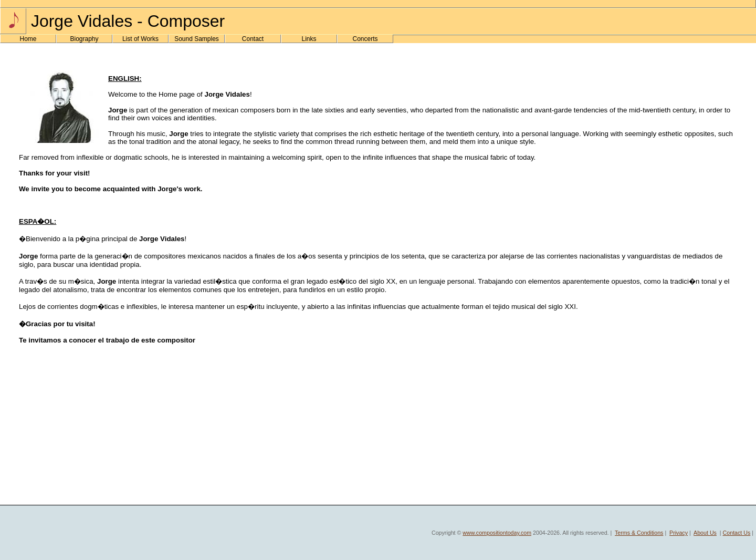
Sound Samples (197, 39)
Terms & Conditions (639, 533)
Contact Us (737, 533)
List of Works (140, 39)
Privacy (679, 533)
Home (28, 39)
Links (309, 39)
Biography (84, 39)
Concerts (365, 39)
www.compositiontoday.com (497, 533)
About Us (705, 533)
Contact (253, 39)
